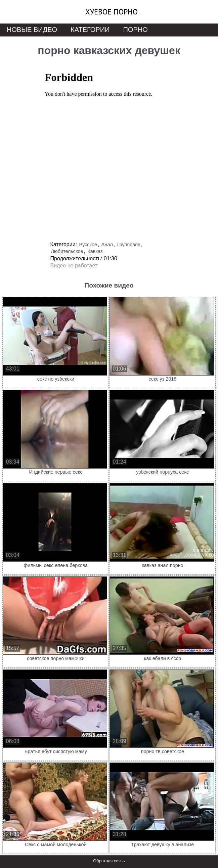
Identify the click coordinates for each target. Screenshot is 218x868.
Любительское (67, 251)
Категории (90, 30)
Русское (88, 245)
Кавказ (95, 251)
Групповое (129, 245)
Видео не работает (74, 266)
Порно (135, 30)
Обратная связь (109, 861)
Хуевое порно (112, 12)
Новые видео (32, 30)
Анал (107, 245)
